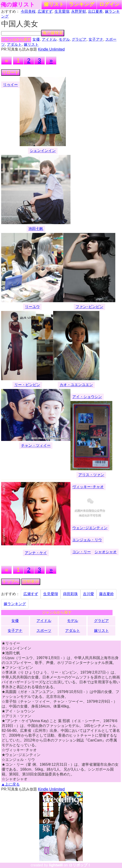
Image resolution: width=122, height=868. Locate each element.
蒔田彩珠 (70, 594)
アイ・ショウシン (87, 397)
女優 (36, 39)
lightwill (56, 865)
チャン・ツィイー (36, 445)
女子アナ (96, 39)
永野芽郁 (79, 11)
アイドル (49, 39)
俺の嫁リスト (18, 5)
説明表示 (31, 582)
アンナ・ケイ (36, 553)
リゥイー (10, 85)
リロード (11, 72)
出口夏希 (95, 11)
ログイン (109, 4)
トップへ (11, 582)
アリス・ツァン (91, 475)
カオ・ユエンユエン (76, 385)
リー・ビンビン (27, 385)
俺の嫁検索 (53, 33)
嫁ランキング (15, 604)
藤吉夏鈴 (107, 594)
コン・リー (82, 552)
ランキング (82, 4)
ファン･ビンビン (89, 307)
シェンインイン (43, 151)
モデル (64, 39)
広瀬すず (45, 11)
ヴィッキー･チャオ (88, 487)
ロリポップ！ (80, 865)
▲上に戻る (10, 784)
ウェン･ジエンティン (90, 528)
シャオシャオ (106, 552)
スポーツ (44, 631)
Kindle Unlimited (51, 49)
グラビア (79, 39)
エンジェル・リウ (87, 540)
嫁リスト (54, 4)
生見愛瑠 (62, 11)
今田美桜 (28, 11)
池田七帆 (36, 229)
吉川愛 (88, 594)
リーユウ (32, 307)
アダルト (14, 44)
